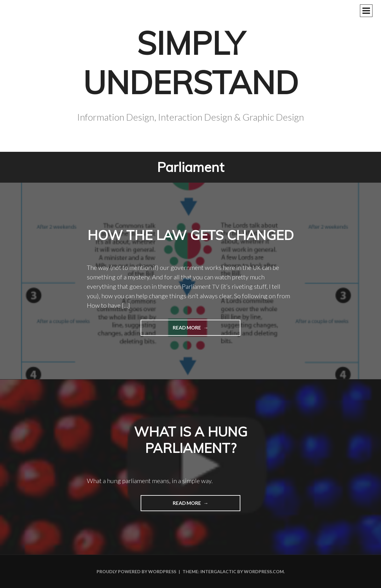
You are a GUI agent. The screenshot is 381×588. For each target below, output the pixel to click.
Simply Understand (191, 63)
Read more (171, 330)
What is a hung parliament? (191, 440)
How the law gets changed (191, 235)
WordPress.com (264, 571)
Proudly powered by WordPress (136, 571)
